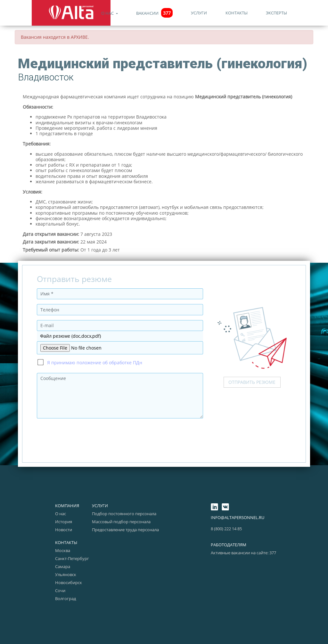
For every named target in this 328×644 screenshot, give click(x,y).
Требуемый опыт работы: (51, 250)
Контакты (237, 13)
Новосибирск (69, 582)
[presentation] (86, 436)
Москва (63, 550)
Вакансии (154, 13)
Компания (67, 506)
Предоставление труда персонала (125, 530)
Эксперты (276, 13)
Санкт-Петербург (72, 558)
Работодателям (229, 545)
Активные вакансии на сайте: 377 (243, 553)
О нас (108, 13)
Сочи (60, 590)
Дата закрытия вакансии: (51, 242)
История (64, 522)
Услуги (199, 13)
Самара (63, 566)
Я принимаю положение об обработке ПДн (95, 363)
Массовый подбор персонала (121, 522)
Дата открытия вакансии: (51, 234)
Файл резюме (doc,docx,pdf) (70, 336)
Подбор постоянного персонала (124, 514)
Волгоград (66, 599)
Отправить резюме (252, 382)
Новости (64, 530)
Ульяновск (66, 574)
